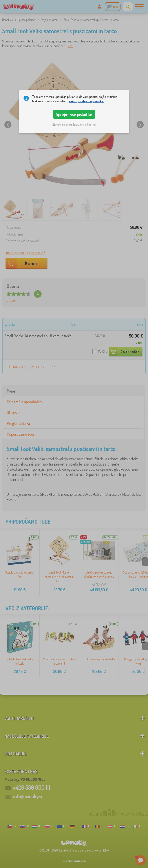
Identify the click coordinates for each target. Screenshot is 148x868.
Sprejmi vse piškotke (74, 114)
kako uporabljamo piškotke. (86, 101)
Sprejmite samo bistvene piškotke (74, 125)
